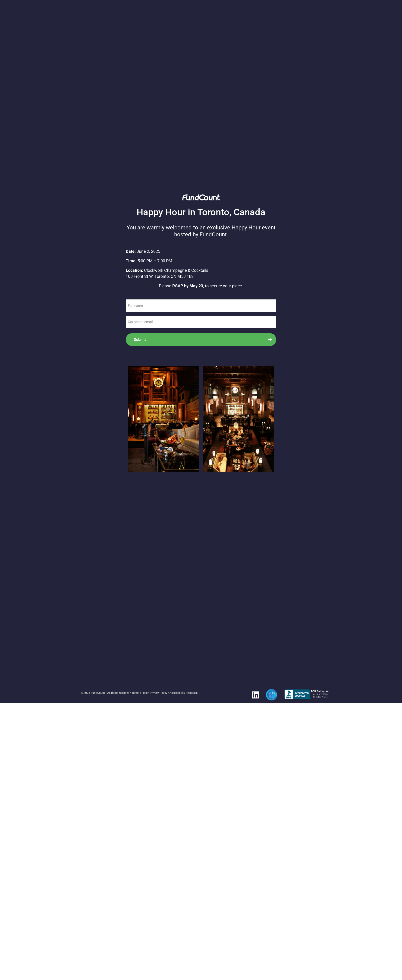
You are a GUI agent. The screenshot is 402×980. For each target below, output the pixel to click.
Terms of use (140, 693)
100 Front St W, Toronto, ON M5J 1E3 (160, 276)
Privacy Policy (159, 693)
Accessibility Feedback (184, 693)
